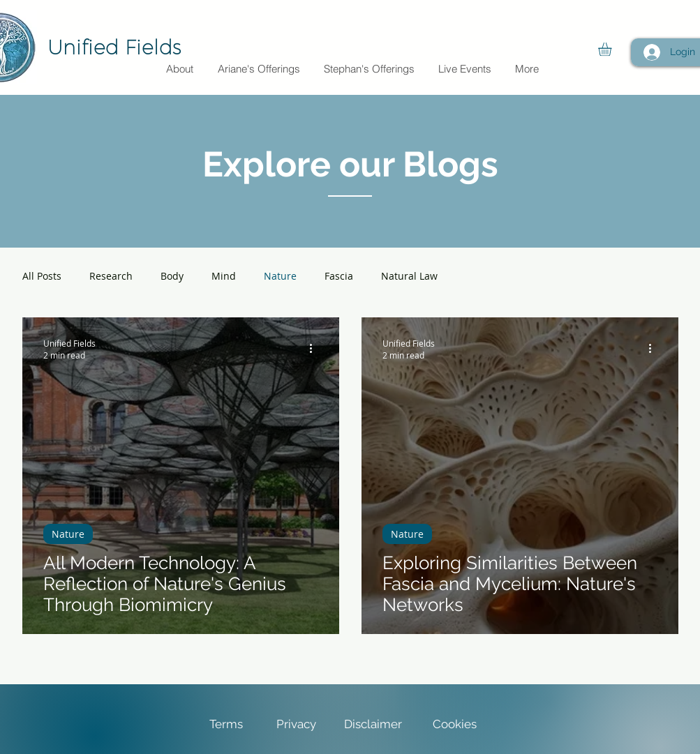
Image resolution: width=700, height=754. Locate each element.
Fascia (339, 276)
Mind (224, 276)
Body (172, 276)
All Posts (42, 276)
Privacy (298, 724)
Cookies (455, 724)
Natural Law (409, 276)
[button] (613, 49)
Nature (280, 276)
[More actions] (316, 349)
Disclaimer (373, 724)
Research (111, 276)
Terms (226, 724)
